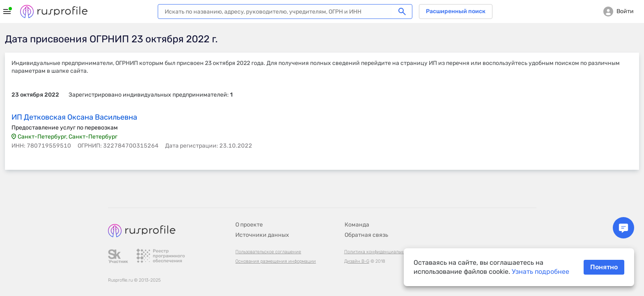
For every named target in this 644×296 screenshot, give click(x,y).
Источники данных (262, 235)
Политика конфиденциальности (379, 252)
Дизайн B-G (357, 261)
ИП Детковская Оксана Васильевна (74, 117)
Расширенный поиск (456, 11)
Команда (357, 225)
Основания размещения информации (276, 261)
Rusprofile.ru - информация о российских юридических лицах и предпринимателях (54, 12)
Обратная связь (366, 235)
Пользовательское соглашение (268, 252)
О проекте (249, 225)
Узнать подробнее (540, 272)
